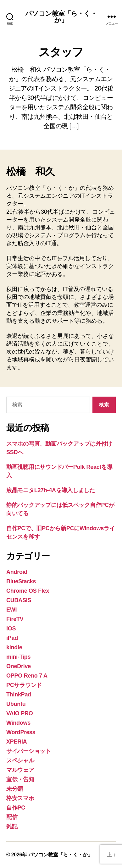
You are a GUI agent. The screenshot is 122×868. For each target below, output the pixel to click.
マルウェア (20, 770)
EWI (11, 610)
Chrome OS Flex (28, 591)
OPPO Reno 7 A (27, 676)
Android (17, 572)
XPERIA (17, 742)
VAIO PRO (20, 713)
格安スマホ (20, 798)
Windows (18, 723)
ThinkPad (19, 695)
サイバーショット (29, 751)
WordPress (21, 732)
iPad (12, 638)
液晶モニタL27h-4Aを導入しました (51, 490)
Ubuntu (16, 704)
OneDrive (19, 666)
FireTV (15, 619)
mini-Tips (18, 657)
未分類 (15, 789)
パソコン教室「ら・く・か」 (61, 17)
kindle (14, 647)
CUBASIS (19, 600)
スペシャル (20, 761)
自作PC (16, 808)
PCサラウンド (24, 685)
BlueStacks (21, 581)
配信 (12, 817)
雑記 (12, 827)
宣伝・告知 (20, 779)
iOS (11, 629)
